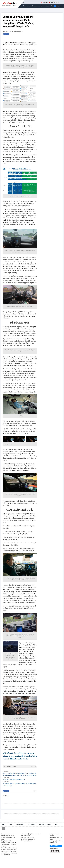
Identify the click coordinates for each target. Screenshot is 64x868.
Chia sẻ (6, 34)
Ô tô (21, 32)
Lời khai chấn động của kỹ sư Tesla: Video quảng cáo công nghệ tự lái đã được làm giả (20, 785)
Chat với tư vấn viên (55, 846)
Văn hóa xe (34, 6)
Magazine (45, 2)
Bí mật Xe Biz (58, 6)
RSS (56, 825)
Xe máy (51, 6)
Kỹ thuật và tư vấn (43, 6)
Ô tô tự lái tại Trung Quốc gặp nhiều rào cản (14, 780)
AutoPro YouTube (55, 2)
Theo (20, 767)
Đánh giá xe (28, 6)
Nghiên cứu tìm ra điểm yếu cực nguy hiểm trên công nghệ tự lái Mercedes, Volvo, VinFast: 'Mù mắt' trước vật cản (20, 756)
